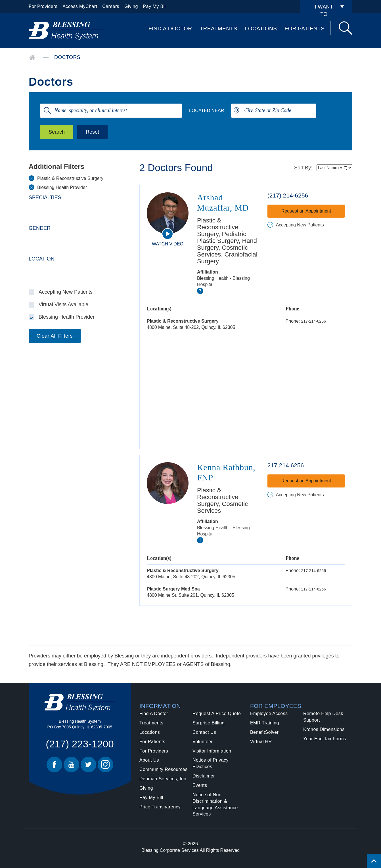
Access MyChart (80, 6)
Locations (261, 29)
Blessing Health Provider (62, 187)
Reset (92, 132)
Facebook (54, 765)
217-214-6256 (314, 321)
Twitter (88, 765)
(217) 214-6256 (288, 195)
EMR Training (265, 723)
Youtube (71, 765)
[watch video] (168, 234)
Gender (40, 228)
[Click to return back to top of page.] (374, 861)
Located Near (207, 111)
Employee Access (269, 713)
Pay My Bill (155, 6)
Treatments (219, 29)
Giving (131, 6)
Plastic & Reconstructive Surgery (70, 178)
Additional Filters (56, 166)
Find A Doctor (170, 29)
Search (346, 28)
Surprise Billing (209, 723)
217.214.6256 (286, 465)
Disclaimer (204, 776)
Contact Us (204, 732)
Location (42, 259)
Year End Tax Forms (325, 739)
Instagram (105, 765)
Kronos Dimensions (324, 729)
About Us (149, 760)
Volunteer (203, 742)
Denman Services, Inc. (163, 779)
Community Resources (163, 769)
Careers (111, 6)
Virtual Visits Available (63, 304)
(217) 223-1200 (80, 744)
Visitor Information (212, 751)
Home (32, 58)
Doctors (67, 57)
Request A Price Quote (217, 713)
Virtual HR (261, 742)
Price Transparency (160, 807)
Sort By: (303, 168)
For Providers (43, 6)
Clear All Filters (55, 336)
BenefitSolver (264, 732)
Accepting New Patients (66, 292)
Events (200, 785)
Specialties (45, 197)
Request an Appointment (306, 211)
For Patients (304, 29)
